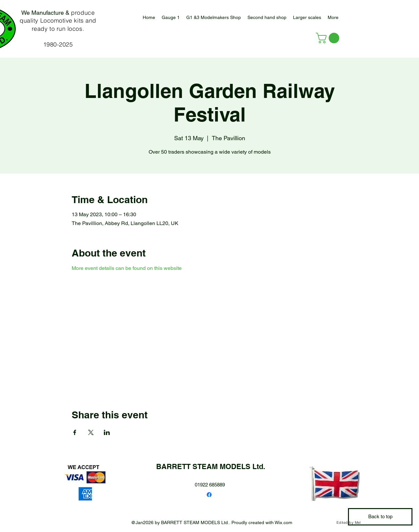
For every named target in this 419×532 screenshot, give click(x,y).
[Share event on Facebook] (75, 432)
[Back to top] (380, 517)
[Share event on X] (91, 432)
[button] (307, 18)
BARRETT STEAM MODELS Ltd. (211, 466)
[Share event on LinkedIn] (107, 432)
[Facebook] (209, 495)
